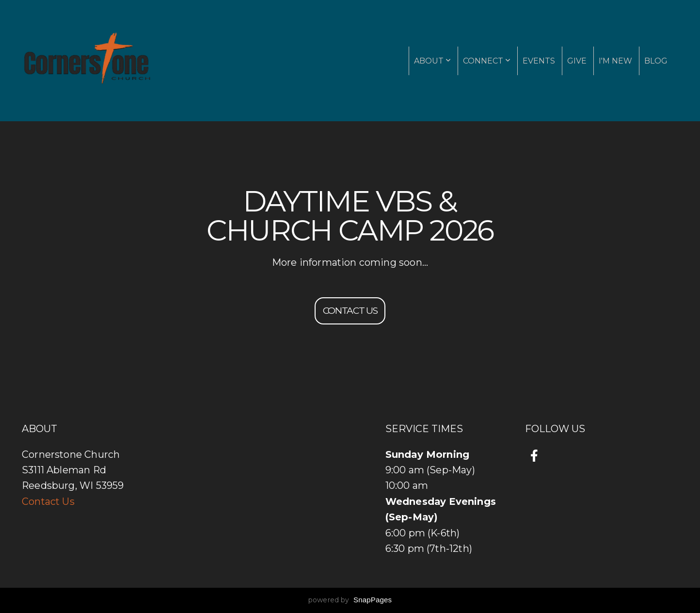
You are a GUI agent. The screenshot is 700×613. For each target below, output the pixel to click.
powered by (350, 600)
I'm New (615, 61)
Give (577, 61)
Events (539, 61)
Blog (656, 61)
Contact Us (48, 501)
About (432, 61)
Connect (487, 61)
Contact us (350, 311)
